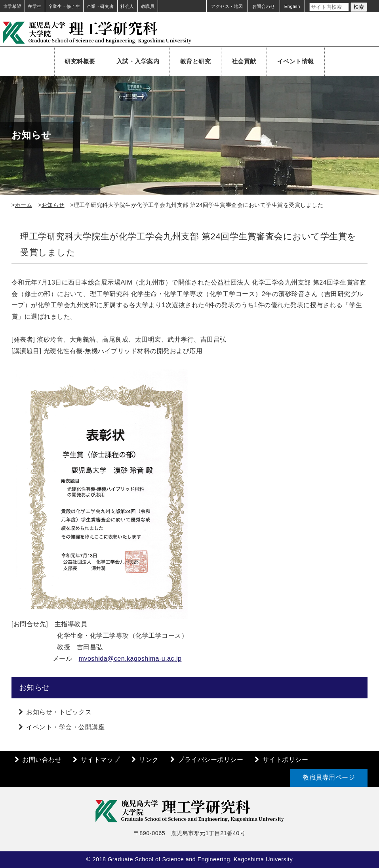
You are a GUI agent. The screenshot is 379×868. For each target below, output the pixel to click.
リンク (149, 760)
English (292, 6)
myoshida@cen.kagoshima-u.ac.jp (130, 659)
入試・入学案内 (138, 61)
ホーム (24, 205)
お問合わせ (264, 6)
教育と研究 (196, 61)
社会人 (127, 6)
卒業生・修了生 (64, 6)
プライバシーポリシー (210, 760)
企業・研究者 (100, 6)
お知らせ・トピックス (59, 712)
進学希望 (12, 6)
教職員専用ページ (329, 777)
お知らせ (53, 205)
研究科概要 (80, 61)
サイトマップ (100, 760)
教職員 (148, 6)
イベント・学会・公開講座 (65, 727)
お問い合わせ (42, 760)
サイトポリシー (286, 760)
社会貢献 (244, 61)
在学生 (35, 6)
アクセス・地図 (227, 6)
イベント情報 (296, 61)
